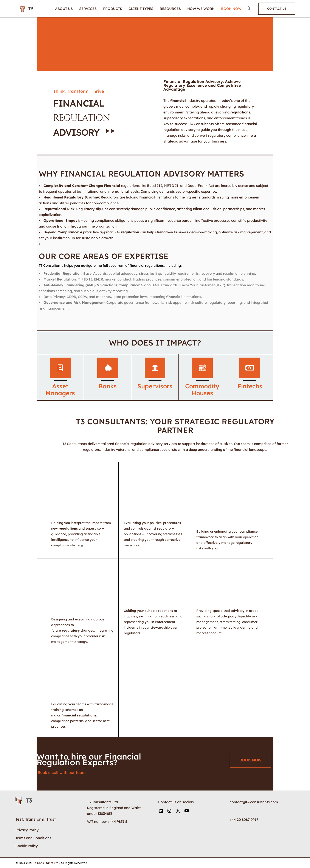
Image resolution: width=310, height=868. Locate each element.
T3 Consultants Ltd (46, 863)
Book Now (231, 9)
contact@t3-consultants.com (254, 802)
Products (113, 9)
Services (88, 9)
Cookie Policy (27, 846)
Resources (170, 9)
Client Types (141, 9)
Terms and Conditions (33, 838)
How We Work (201, 9)
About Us (64, 9)
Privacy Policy (27, 830)
